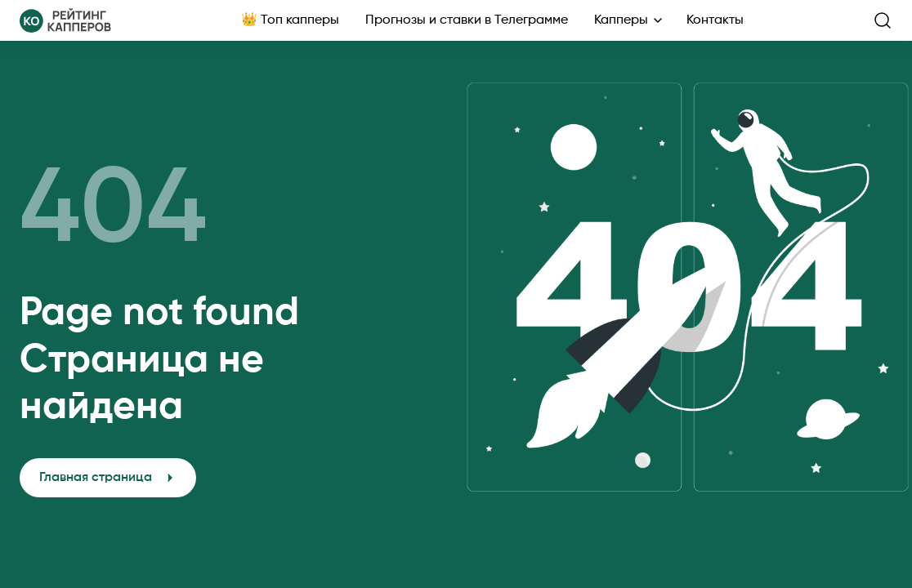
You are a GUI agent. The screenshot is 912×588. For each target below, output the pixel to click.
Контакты (715, 20)
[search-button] (883, 20)
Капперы (621, 20)
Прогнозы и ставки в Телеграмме (467, 20)
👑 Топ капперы (290, 20)
